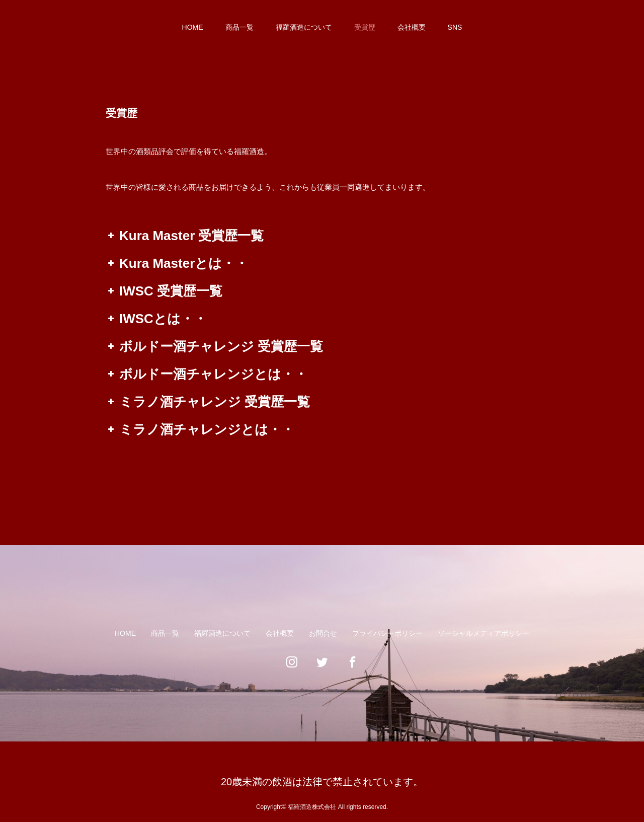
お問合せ (323, 633)
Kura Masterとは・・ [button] (177, 263)
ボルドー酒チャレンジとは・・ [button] (207, 374)
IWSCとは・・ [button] (156, 319)
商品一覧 (239, 27)
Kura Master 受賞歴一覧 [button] (185, 236)
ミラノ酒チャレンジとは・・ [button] (200, 429)
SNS (455, 27)
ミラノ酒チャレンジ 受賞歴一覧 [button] (208, 402)
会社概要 (412, 27)
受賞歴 (365, 27)
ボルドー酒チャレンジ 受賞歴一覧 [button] (214, 346)
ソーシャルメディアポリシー (484, 633)
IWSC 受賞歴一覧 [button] (164, 291)
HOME (193, 27)
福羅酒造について (304, 27)
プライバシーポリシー (387, 633)
